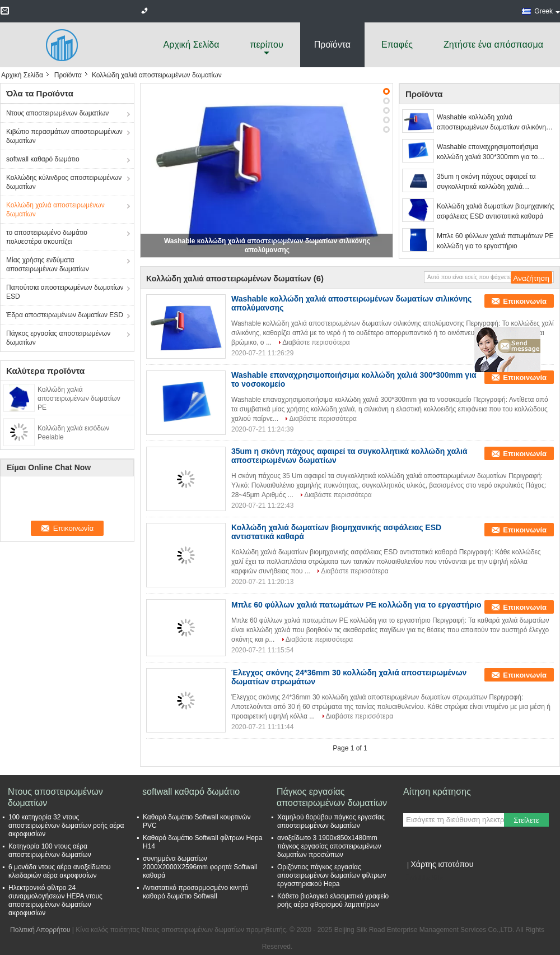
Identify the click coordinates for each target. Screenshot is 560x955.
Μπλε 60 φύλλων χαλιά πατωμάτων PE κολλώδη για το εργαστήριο (495, 241)
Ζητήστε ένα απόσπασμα (493, 45)
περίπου (266, 45)
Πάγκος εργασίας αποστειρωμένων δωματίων (58, 338)
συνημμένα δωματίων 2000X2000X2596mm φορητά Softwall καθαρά (200, 867)
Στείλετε (526, 820)
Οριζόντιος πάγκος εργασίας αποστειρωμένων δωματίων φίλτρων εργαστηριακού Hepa (332, 875)
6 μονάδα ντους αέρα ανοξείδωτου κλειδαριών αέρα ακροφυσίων (59, 871)
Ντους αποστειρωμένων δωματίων (57, 113)
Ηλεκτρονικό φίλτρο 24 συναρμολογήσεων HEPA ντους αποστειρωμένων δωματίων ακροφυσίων (55, 900)
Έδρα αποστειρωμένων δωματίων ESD (65, 315)
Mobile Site (423, 878)
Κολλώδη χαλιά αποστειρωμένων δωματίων (55, 210)
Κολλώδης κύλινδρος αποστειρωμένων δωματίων (64, 182)
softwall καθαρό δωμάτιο (43, 159)
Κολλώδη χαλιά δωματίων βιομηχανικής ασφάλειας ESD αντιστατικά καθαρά (496, 211)
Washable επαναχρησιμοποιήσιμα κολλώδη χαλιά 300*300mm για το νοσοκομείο (487, 152)
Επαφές (397, 45)
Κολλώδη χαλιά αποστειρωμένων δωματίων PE (79, 398)
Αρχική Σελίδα (192, 45)
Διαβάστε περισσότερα (316, 342)
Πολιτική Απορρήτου (40, 930)
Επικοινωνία (525, 301)
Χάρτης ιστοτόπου (442, 864)
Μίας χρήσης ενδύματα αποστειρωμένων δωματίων (48, 265)
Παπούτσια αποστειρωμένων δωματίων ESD (65, 292)
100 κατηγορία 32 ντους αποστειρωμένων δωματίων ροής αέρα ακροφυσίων (66, 826)
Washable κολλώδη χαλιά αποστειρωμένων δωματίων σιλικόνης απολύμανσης (493, 123)
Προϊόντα (332, 45)
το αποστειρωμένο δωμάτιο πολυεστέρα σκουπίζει (47, 237)
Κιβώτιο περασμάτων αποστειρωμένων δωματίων (64, 136)
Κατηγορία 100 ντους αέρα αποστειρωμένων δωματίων (50, 850)
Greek (547, 11)
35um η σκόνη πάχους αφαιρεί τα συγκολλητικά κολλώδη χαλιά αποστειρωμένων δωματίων (486, 182)
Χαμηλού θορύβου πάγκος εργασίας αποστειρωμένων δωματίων (331, 821)
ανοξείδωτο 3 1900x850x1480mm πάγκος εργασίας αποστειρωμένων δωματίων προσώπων (329, 846)
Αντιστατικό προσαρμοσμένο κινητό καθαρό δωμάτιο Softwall (195, 892)
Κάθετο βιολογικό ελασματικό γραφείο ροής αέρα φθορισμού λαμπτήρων (333, 900)
